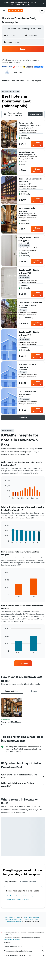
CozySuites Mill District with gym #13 (29, 333)
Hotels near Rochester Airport (18, 899)
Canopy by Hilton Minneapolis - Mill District (30, 124)
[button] (43, 3)
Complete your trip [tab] (28, 882)
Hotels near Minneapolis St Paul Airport (21, 896)
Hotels (18, 917)
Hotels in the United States (14, 919)
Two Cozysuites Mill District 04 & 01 (27, 393)
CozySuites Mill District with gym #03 (29, 271)
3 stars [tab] (34, 691)
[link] (23, 663)
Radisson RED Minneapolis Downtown (30, 180)
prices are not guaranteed (12, 939)
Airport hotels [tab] (11, 882)
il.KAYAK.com (9, 917)
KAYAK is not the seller (24, 947)
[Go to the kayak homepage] (16, 11)
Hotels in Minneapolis (14, 921)
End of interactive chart (4, 497)
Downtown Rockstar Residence (27, 366)
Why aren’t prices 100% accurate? (24, 955)
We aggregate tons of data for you (24, 951)
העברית (28, 5)
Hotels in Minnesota (32, 919)
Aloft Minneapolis (26, 152)
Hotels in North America (31, 917)
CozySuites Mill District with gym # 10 (29, 239)
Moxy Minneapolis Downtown (27, 210)
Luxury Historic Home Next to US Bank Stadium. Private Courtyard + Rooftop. (31, 304)
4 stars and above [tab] (12, 691)
